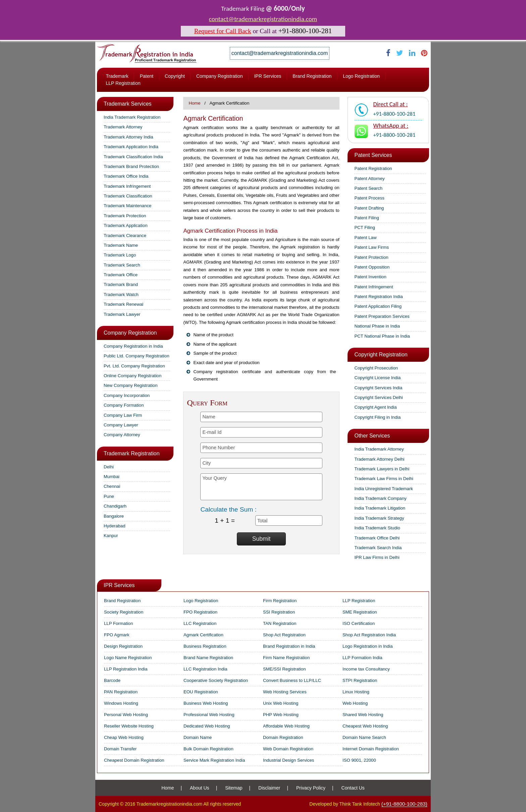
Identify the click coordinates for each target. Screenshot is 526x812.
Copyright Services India (378, 388)
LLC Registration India (205, 669)
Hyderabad (115, 526)
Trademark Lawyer (122, 314)
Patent (147, 76)
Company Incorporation (127, 395)
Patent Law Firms (372, 247)
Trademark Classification (128, 196)
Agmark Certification (203, 635)
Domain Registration (283, 737)
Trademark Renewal (123, 304)
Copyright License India (377, 378)
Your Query (261, 487)
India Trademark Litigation (380, 508)
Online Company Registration (133, 376)
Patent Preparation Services (382, 316)
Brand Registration (312, 76)
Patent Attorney (369, 179)
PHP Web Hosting (281, 715)
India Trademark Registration (132, 117)
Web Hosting (355, 703)
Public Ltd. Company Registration (137, 356)
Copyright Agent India (375, 407)
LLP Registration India (126, 669)
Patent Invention (370, 277)
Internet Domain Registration (371, 749)
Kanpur (111, 536)
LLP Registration (123, 83)
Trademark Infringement (127, 186)
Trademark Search (122, 265)
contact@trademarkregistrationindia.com (263, 19)
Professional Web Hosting (209, 715)
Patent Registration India (378, 297)
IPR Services (268, 76)
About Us (200, 788)
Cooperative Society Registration (216, 680)
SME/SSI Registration (284, 669)
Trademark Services (128, 104)
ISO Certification (359, 623)
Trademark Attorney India (128, 137)
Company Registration (220, 76)
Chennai (112, 486)
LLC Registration (200, 623)
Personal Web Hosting (126, 715)
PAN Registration (121, 692)
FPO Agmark (117, 635)
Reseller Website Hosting (129, 726)
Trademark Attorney (123, 127)
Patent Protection (371, 257)
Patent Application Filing (378, 306)
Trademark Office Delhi (377, 538)
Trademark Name (121, 245)
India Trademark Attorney (379, 449)
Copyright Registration (381, 355)
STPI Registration (360, 680)
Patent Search (368, 188)
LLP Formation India (362, 658)
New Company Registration (131, 385)
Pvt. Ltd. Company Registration (134, 366)
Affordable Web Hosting (286, 726)
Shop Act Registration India (369, 635)
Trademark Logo (120, 255)
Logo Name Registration (128, 658)
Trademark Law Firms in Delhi (384, 479)
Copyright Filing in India (377, 417)
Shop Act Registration (284, 635)
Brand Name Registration (208, 658)
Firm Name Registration (286, 658)
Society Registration (124, 612)
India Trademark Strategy (379, 518)
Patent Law (365, 238)
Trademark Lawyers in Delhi (382, 469)
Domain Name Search (364, 737)
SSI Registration (279, 612)
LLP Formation (118, 623)
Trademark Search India (378, 548)
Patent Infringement (374, 287)
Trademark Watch (121, 295)
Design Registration (123, 646)
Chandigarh (115, 506)
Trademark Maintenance (127, 206)
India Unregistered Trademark (383, 489)
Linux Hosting (356, 692)
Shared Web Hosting (363, 715)
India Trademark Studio (377, 528)
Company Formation (124, 405)
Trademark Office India (126, 176)
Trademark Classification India (133, 157)
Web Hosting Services (285, 692)
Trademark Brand (121, 284)
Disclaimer (269, 788)
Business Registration (205, 646)
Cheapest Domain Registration (134, 760)
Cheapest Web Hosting (365, 726)
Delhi (109, 467)
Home (194, 103)
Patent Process (369, 198)
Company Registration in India (133, 346)
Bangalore (114, 516)
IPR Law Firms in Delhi (377, 557)
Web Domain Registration (288, 749)
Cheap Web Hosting (124, 737)
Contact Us (353, 788)
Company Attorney (122, 435)
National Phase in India (377, 326)
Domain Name (198, 737)
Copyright (175, 76)
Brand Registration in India (289, 646)
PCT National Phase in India (382, 336)
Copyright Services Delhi (378, 397)
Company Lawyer (121, 425)
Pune (109, 496)
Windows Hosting (121, 703)
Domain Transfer (120, 749)
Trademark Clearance (125, 236)
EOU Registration (201, 692)
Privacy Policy (311, 788)
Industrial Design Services (288, 760)
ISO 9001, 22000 (359, 760)
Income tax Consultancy (366, 669)
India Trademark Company (380, 498)
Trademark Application (126, 225)
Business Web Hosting (206, 703)
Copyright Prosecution (376, 368)
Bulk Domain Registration (208, 749)
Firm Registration (280, 601)
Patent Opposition (372, 267)
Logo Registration (361, 76)
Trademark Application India (131, 147)
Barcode (112, 680)
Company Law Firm (123, 415)
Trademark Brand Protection (131, 166)
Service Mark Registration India (214, 760)
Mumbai (112, 477)
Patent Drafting (369, 208)
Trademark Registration (132, 453)
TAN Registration (280, 623)
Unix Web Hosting (281, 703)
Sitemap (234, 788)
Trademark (117, 76)
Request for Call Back (223, 31)
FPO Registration (200, 612)
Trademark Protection (125, 216)
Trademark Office (121, 275)
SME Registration (360, 612)
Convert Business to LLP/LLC (292, 680)
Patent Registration (373, 168)
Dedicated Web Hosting (207, 726)
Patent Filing (366, 218)
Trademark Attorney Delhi (379, 459)
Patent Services (373, 155)
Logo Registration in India (368, 646)
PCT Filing (364, 227)
